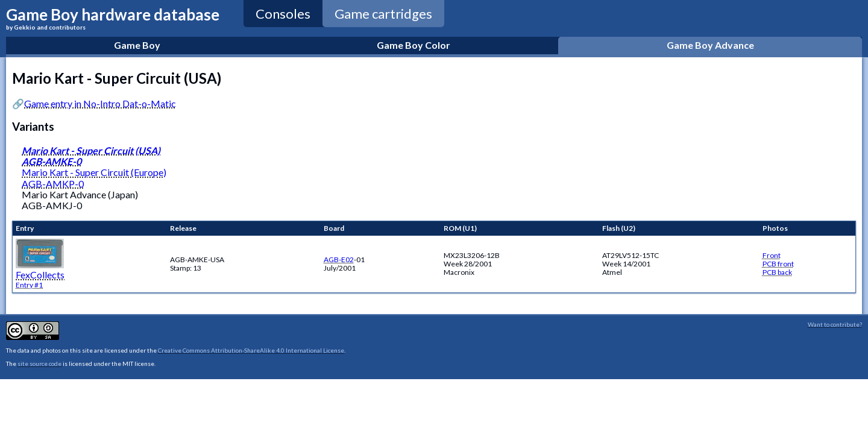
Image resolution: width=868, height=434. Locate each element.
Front (772, 255)
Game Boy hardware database (113, 18)
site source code (39, 363)
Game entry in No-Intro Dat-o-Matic (100, 103)
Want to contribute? (835, 324)
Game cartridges (383, 14)
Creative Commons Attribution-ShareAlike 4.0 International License (251, 350)
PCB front (778, 264)
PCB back (777, 272)
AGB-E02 (339, 259)
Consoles (283, 14)
